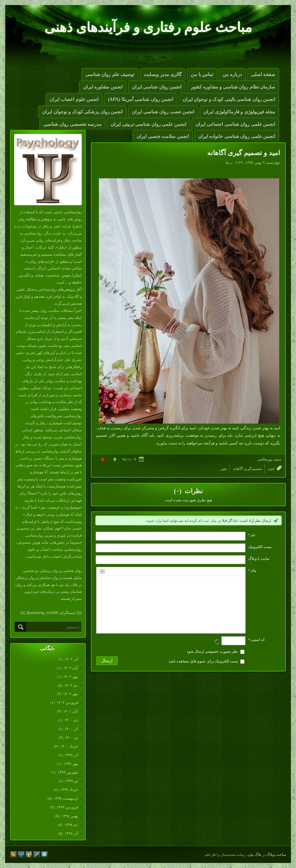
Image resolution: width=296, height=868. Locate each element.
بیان (213, 520)
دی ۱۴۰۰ (71, 720)
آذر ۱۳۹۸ (71, 833)
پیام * (252, 570)
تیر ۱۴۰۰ (71, 737)
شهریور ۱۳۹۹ (68, 772)
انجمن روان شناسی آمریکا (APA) (140, 99)
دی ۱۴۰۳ (71, 685)
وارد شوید (154, 520)
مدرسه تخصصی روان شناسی (73, 124)
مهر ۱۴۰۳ (70, 694)
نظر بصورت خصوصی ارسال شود (212, 651)
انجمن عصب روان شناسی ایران (163, 112)
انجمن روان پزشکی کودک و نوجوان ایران (82, 112)
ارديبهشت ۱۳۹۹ (66, 798)
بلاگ (258, 855)
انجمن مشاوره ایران (103, 87)
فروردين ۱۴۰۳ (67, 702)
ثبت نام (204, 520)
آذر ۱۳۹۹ (71, 755)
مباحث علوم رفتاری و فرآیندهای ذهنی (148, 27)
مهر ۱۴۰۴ (70, 677)
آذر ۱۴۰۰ (71, 729)
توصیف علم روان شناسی (110, 75)
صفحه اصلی (263, 75)
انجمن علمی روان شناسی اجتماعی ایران (235, 124)
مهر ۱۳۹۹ (70, 764)
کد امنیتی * (256, 640)
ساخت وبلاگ (276, 855)
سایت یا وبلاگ (259, 558)
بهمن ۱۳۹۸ (70, 816)
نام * (252, 535)
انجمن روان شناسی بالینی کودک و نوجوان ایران (229, 99)
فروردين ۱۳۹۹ (67, 807)
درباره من (232, 75)
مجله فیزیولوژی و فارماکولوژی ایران (239, 112)
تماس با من (202, 75)
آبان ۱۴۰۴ (70, 668)
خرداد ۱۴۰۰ (69, 746)
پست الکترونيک (260, 547)
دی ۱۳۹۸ (71, 825)
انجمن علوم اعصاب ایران (74, 99)
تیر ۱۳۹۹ (71, 781)
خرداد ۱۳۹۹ (69, 790)
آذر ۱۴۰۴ (71, 659)
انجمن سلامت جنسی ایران (163, 136)
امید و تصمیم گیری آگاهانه (244, 153)
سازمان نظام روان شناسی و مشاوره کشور (233, 87)
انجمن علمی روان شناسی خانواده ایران (237, 136)
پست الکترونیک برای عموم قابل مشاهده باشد (203, 661)
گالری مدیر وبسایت (163, 75)
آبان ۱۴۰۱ (70, 711)
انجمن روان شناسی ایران (157, 87)
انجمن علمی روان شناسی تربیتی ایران (149, 124)
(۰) (178, 491)
